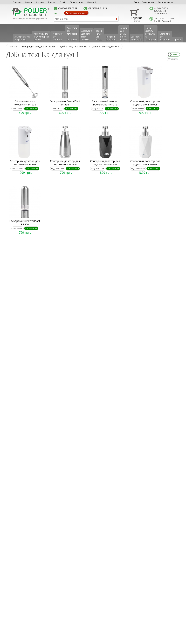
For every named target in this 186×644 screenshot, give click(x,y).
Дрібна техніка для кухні (106, 47)
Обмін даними (76, 2)
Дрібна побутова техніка (74, 47)
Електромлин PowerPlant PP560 (25, 223)
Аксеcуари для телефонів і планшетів (72, 34)
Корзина (137, 18)
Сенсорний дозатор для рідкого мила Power (145, 103)
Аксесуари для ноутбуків (58, 37)
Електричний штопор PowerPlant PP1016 (105, 103)
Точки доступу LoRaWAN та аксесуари (151, 34)
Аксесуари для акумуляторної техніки (41, 37)
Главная (12, 47)
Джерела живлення (136, 38)
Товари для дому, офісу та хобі (124, 34)
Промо (177, 40)
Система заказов (166, 2)
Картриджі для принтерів (165, 37)
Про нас (52, 2)
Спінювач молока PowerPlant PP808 (25, 103)
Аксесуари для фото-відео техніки (87, 35)
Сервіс (63, 2)
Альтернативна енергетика (22, 38)
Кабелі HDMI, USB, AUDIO (99, 35)
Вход (136, 2)
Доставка (17, 2)
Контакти (40, 2)
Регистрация (148, 2)
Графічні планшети (111, 38)
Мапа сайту (92, 2)
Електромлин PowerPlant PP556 (65, 103)
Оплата (28, 2)
